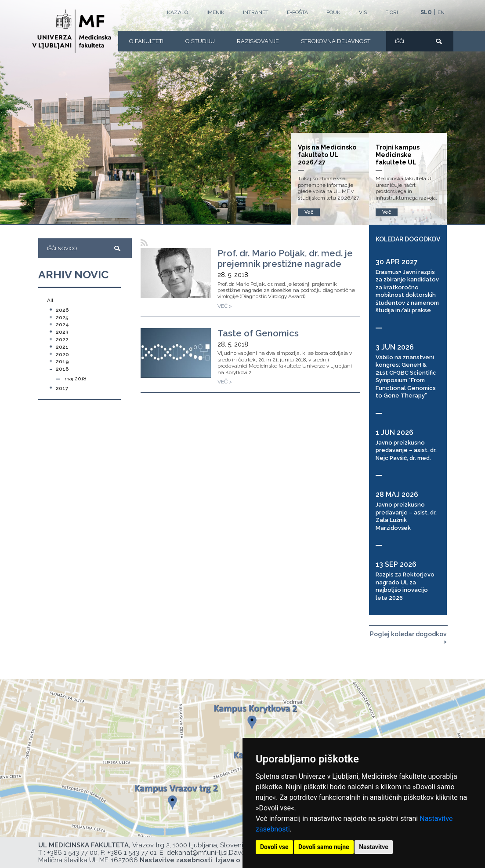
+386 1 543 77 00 (72, 853)
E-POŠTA (297, 12)
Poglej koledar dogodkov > (408, 638)
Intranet (256, 12)
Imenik (215, 12)
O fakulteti (146, 41)
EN (441, 12)
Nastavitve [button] (374, 847)
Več (387, 212)
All (50, 300)
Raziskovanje (258, 41)
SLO (426, 12)
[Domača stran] (72, 31)
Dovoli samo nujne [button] (324, 847)
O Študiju (200, 41)
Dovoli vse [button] (274, 847)
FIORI (392, 12)
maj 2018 (76, 379)
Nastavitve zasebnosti (176, 860)
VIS (363, 12)
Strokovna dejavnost (336, 41)
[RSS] (144, 243)
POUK (333, 12)
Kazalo (177, 12)
